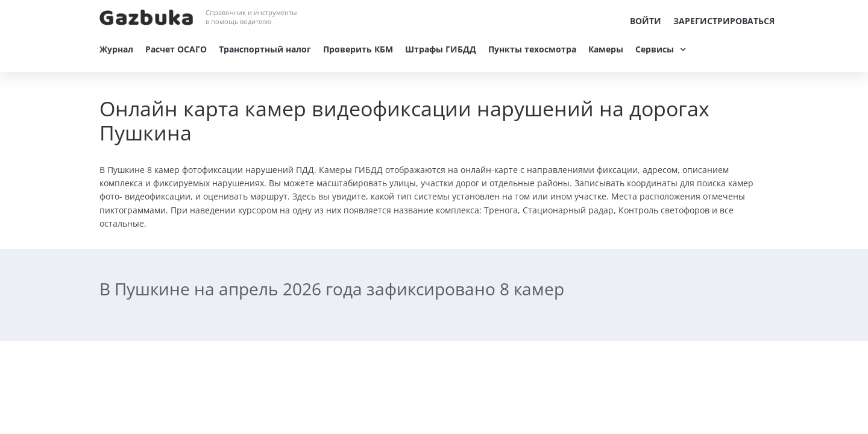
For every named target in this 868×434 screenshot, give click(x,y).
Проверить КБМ (358, 49)
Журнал (116, 49)
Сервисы (655, 49)
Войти (646, 21)
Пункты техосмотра (532, 49)
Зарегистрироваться (724, 21)
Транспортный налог (265, 49)
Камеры (606, 49)
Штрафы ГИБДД (441, 49)
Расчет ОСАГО (176, 49)
